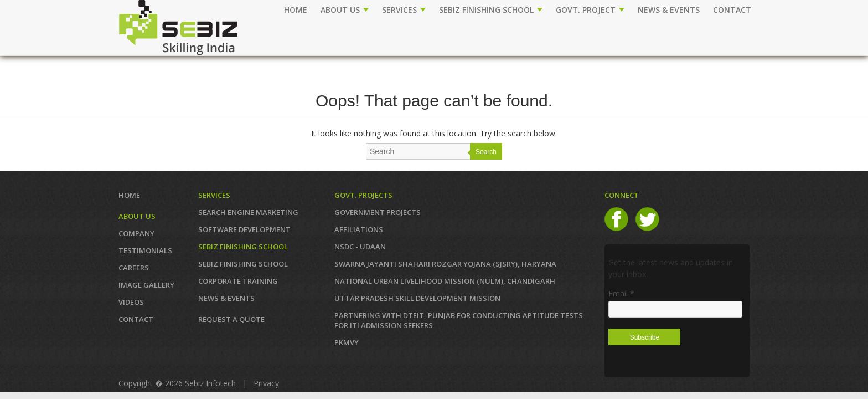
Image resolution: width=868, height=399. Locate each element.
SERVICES (404, 10)
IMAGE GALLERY (146, 285)
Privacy (266, 383)
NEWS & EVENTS (669, 10)
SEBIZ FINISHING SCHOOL (491, 10)
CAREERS (134, 268)
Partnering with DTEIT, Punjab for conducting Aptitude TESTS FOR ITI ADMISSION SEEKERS (459, 320)
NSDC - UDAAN (360, 247)
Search (486, 152)
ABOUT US (345, 10)
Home (296, 10)
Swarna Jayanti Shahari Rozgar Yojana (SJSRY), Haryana (445, 264)
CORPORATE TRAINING (238, 281)
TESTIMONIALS (145, 250)
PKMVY (347, 342)
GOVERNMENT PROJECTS (378, 212)
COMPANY (136, 233)
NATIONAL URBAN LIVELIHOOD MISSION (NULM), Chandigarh (445, 281)
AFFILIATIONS (359, 229)
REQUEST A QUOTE (231, 319)
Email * (621, 293)
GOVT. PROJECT (590, 10)
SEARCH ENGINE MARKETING (248, 212)
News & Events (226, 298)
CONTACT (732, 10)
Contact (136, 319)
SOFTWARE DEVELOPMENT (244, 229)
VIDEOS (131, 302)
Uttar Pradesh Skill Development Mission (417, 298)
